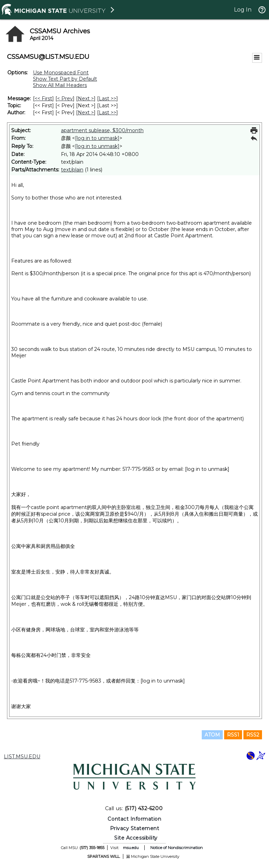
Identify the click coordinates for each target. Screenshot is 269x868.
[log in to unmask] (97, 138)
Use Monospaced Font (61, 73)
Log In (243, 10)
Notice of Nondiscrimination (177, 848)
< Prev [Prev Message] (65, 99)
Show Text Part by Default (65, 79)
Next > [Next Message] (86, 99)
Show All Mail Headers (60, 85)
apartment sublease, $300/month (102, 130)
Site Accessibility (136, 838)
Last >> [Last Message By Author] (108, 113)
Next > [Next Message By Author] (86, 113)
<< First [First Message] (43, 99)
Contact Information (134, 819)
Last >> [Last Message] (108, 99)
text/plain (72, 170)
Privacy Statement (135, 828)
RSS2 (253, 735)
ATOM (212, 735)
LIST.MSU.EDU (22, 757)
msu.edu (131, 848)
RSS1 (233, 735)
